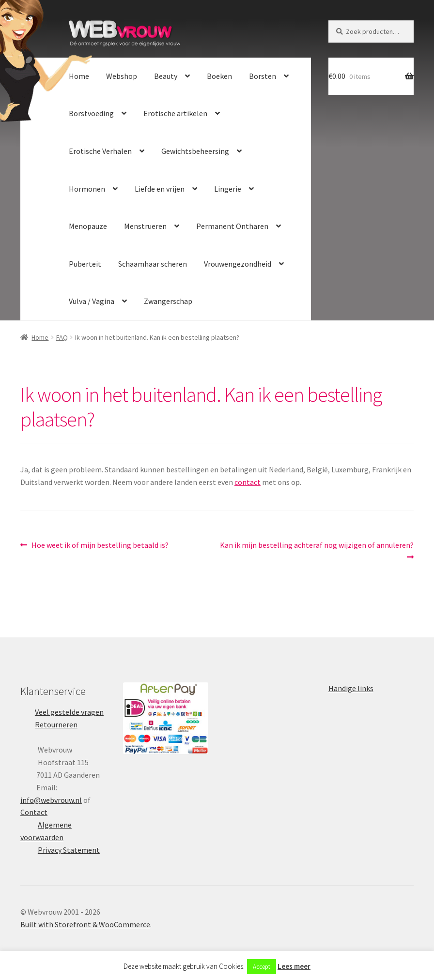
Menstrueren (145, 226)
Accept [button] (262, 967)
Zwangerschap (168, 301)
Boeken (219, 76)
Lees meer (294, 966)
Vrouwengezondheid (238, 264)
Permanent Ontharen (232, 226)
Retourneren (56, 724)
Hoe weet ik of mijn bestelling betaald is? (100, 545)
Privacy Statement (69, 850)
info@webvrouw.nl (51, 800)
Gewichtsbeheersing (195, 151)
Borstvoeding (91, 113)
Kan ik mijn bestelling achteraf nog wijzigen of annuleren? (317, 550)
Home (79, 76)
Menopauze (88, 226)
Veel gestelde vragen (69, 712)
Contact (34, 812)
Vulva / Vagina (92, 301)
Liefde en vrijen (160, 189)
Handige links (351, 688)
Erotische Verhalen (100, 151)
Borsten (263, 76)
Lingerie (228, 189)
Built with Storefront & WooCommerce (85, 924)
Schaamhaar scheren (153, 264)
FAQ (62, 337)
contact (248, 482)
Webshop (122, 76)
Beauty (166, 76)
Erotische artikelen (175, 113)
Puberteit (85, 264)
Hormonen (87, 189)
